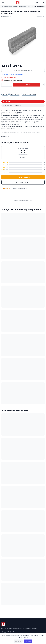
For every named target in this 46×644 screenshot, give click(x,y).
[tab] (23, 101)
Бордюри (31, 6)
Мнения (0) (6, 189)
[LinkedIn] (11, 632)
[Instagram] (5, 632)
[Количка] (43, 2)
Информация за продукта (23, 70)
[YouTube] (8, 632)
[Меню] (3, 2)
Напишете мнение (23, 177)
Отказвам (18, 641)
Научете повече (23, 637)
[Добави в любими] (43, 85)
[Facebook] (2, 632)
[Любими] (40, 2)
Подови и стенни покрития (11, 6)
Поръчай (27, 85)
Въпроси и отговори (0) (20, 189)
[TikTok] (13, 632)
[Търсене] (37, 2)
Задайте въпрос (23, 182)
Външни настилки (23, 6)
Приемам (28, 641)
